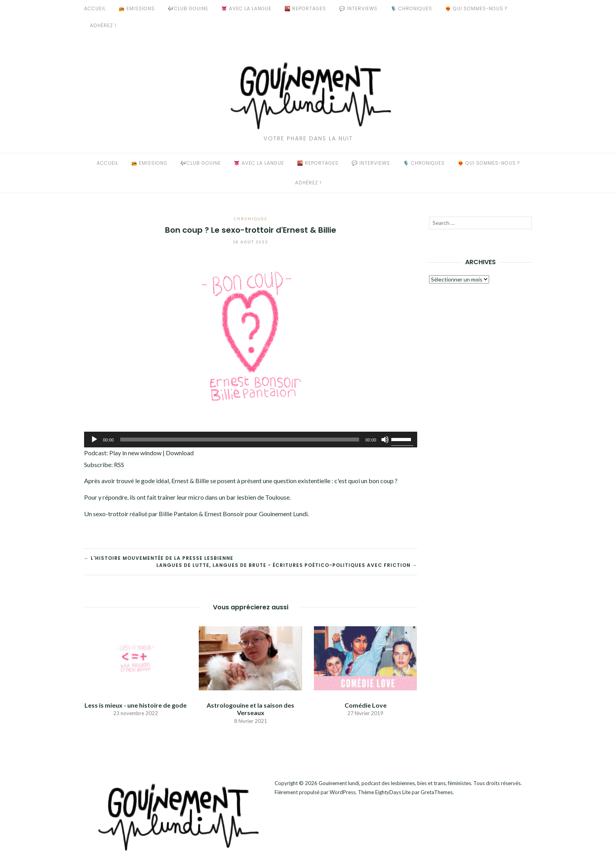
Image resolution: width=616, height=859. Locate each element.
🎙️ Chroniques (411, 8)
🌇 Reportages (305, 8)
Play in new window (135, 453)
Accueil (95, 8)
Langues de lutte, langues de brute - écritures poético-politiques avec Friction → (287, 565)
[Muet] (385, 440)
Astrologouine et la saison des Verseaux (250, 709)
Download (180, 453)
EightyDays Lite (393, 792)
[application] (251, 440)
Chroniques (250, 219)
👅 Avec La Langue (246, 8)
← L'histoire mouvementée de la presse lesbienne (159, 558)
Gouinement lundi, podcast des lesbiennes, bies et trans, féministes (395, 783)
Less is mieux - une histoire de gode (136, 705)
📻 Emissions (137, 8)
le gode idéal (152, 481)
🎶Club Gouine (188, 8)
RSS (119, 464)
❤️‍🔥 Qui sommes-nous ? (476, 8)
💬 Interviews (358, 8)
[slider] (240, 440)
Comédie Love (366, 705)
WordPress (343, 792)
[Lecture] (94, 440)
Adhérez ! (103, 25)
